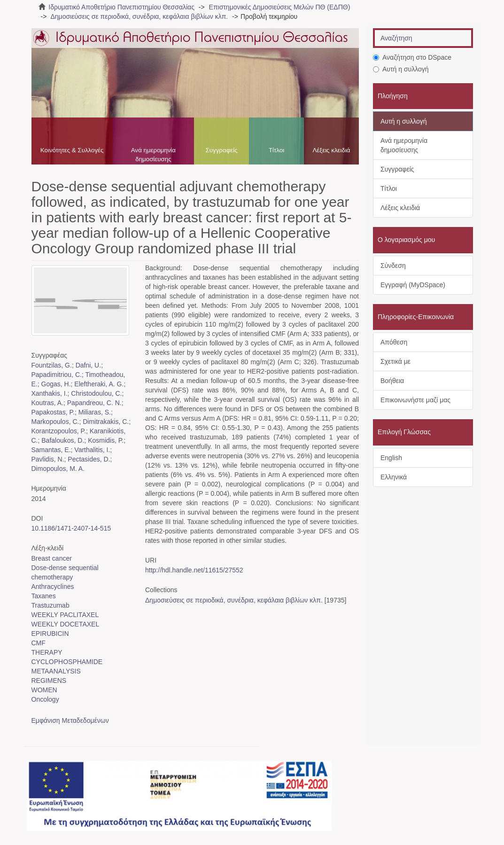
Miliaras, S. (95, 412)
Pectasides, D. (89, 459)
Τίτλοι (276, 150)
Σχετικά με (395, 361)
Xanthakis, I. (50, 393)
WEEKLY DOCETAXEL (66, 624)
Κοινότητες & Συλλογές (72, 150)
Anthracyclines (53, 587)
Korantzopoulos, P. (59, 431)
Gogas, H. (56, 384)
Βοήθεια (392, 381)
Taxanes (44, 596)
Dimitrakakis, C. (106, 422)
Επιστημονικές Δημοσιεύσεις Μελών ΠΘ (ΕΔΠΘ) (280, 7)
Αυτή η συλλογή (401, 69)
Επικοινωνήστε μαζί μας (415, 400)
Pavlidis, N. (48, 459)
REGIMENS (49, 681)
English (391, 458)
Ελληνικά (394, 477)
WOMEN (44, 690)
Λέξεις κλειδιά (331, 150)
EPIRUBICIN (50, 634)
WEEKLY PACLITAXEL (65, 615)
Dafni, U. (88, 365)
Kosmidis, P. (106, 440)
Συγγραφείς (221, 150)
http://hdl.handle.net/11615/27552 (194, 570)
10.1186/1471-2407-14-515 (71, 528)
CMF (39, 643)
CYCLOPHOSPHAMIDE (67, 662)
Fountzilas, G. (52, 365)
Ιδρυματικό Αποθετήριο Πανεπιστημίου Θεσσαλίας (121, 7)
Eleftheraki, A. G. (99, 384)
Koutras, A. (47, 403)
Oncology (45, 699)
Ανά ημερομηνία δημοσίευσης (153, 155)
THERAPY (47, 652)
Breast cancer (52, 558)
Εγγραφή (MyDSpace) (413, 285)
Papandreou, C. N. (94, 403)
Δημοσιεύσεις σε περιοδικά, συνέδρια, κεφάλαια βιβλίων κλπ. (139, 16)
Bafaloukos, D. (63, 440)
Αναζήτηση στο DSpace (412, 57)
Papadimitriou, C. (57, 375)
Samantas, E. (51, 450)
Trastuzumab (50, 605)
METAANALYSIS (56, 671)
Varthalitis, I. (92, 450)
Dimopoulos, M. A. (58, 469)
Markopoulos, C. (55, 422)
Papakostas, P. (53, 412)
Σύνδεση (393, 266)
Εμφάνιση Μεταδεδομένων (70, 720)
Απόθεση (394, 342)
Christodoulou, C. (96, 393)
